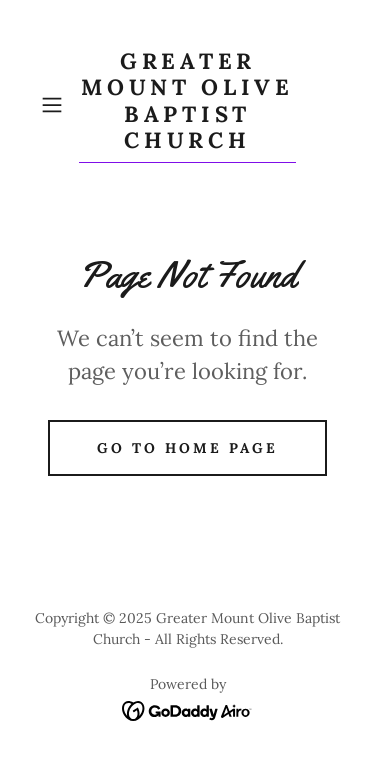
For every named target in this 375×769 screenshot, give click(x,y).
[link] (188, 105)
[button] (55, 105)
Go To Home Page (187, 448)
